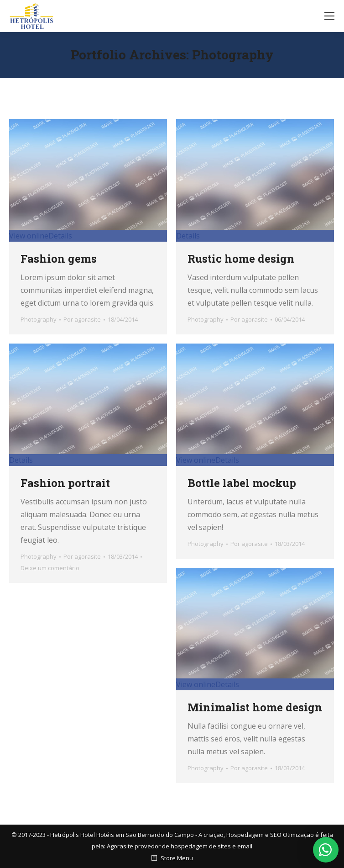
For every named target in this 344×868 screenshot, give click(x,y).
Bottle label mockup (242, 483)
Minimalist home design (255, 707)
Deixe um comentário (50, 568)
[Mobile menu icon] (329, 16)
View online (29, 236)
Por (82, 319)
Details (60, 236)
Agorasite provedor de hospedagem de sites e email (180, 846)
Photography (39, 319)
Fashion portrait (65, 483)
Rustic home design (241, 259)
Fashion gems (59, 259)
